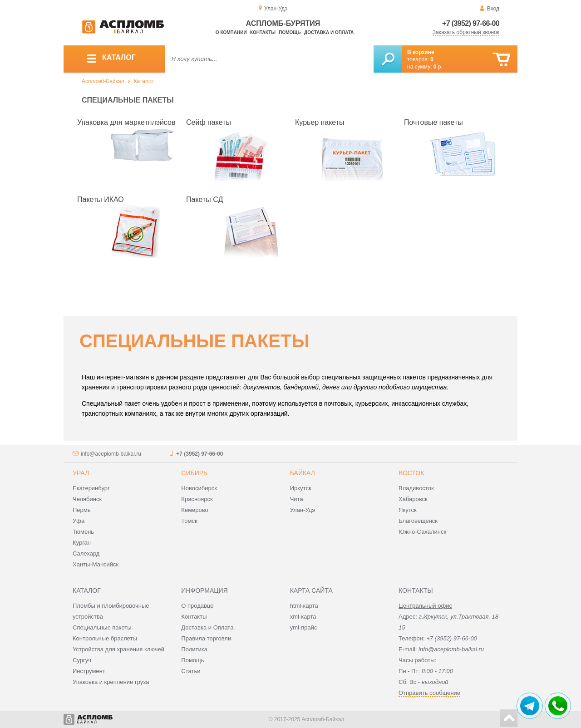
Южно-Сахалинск (422, 532)
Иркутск (301, 488)
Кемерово (194, 510)
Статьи (191, 671)
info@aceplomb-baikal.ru (111, 454)
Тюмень (83, 532)
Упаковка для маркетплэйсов (126, 122)
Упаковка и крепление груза (111, 682)
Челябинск (87, 499)
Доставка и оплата (329, 32)
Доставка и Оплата (207, 627)
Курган (82, 543)
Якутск (408, 510)
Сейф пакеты (209, 122)
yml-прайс (304, 627)
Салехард (86, 553)
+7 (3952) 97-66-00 (471, 23)
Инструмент (89, 671)
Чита (297, 499)
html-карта (304, 606)
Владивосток (416, 488)
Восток (411, 473)
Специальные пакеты (102, 627)
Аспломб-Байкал (103, 81)
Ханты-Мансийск (96, 564)
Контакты (263, 32)
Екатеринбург (91, 488)
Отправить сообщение (429, 693)
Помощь (290, 32)
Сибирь (194, 473)
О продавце (197, 606)
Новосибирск (199, 488)
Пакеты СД (204, 199)
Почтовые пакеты (433, 122)
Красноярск (197, 499)
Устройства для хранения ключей (118, 649)
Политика (194, 649)
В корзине (421, 52)
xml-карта (303, 617)
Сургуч (82, 660)
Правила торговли (206, 638)
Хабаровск (413, 499)
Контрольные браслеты (105, 638)
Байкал (303, 473)
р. (438, 67)
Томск (189, 521)
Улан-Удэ (303, 510)
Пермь (82, 510)
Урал (81, 473)
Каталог (143, 81)
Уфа (79, 521)
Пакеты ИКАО (101, 199)
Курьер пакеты (320, 122)
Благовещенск (418, 521)
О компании (231, 32)
